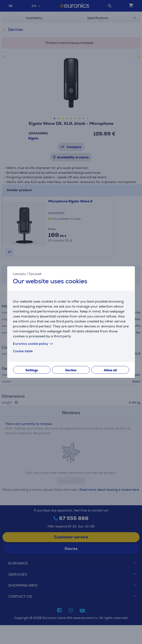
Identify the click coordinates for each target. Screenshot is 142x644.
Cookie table (23, 351)
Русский (35, 274)
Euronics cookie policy (34, 343)
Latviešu (19, 274)
